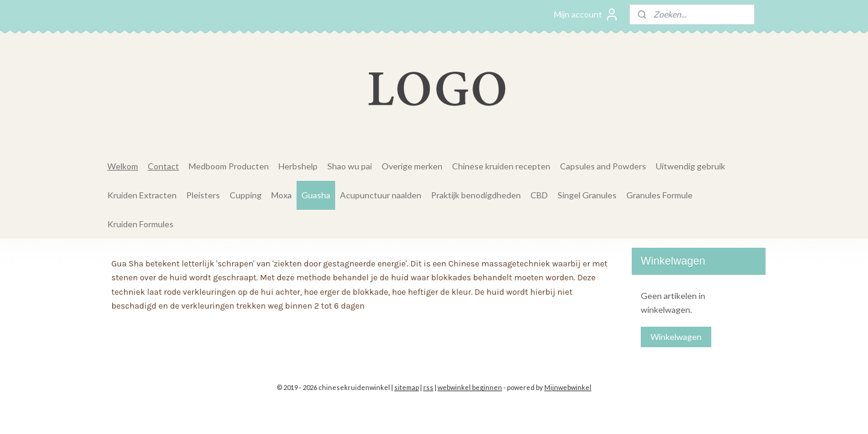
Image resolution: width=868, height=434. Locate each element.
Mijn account (587, 14)
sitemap (407, 387)
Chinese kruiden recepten (501, 166)
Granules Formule (659, 195)
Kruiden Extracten (142, 195)
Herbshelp (298, 166)
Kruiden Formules (140, 224)
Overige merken (412, 166)
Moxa (281, 195)
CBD (539, 195)
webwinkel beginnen (470, 387)
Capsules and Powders (603, 166)
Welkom (123, 166)
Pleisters (203, 195)
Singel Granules (587, 195)
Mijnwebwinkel (568, 387)
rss (428, 387)
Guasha (316, 195)
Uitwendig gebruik (690, 166)
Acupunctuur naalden (381, 195)
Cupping (246, 195)
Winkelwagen (676, 337)
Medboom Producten (229, 166)
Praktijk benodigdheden (476, 195)
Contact (163, 166)
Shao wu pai (350, 166)
